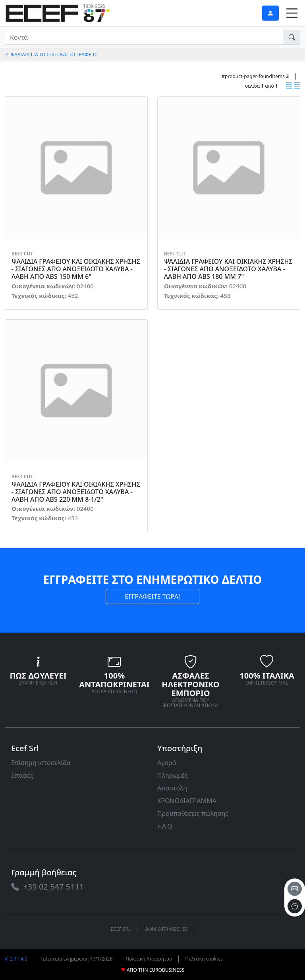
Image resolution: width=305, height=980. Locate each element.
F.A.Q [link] (165, 826)
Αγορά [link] (167, 763)
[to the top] (295, 906)
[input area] (144, 37)
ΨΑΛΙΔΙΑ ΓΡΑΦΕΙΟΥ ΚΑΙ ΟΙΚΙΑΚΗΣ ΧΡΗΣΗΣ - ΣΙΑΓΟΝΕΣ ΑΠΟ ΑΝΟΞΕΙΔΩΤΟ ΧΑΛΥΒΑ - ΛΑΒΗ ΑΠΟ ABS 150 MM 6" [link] (76, 269)
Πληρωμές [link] (173, 775)
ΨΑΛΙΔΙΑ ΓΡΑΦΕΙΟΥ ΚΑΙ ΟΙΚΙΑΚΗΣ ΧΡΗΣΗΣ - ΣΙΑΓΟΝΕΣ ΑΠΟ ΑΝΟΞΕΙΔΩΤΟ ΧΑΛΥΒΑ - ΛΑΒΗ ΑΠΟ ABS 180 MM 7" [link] (228, 269)
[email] (295, 889)
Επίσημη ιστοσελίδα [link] (41, 763)
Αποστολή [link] (172, 788)
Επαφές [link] (22, 775)
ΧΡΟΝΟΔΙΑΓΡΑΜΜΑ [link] (187, 801)
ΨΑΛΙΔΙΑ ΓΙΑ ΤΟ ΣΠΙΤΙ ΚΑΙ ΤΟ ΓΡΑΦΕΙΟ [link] (51, 55)
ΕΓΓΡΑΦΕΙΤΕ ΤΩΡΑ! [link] (153, 596)
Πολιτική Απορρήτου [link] (149, 959)
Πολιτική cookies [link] (204, 959)
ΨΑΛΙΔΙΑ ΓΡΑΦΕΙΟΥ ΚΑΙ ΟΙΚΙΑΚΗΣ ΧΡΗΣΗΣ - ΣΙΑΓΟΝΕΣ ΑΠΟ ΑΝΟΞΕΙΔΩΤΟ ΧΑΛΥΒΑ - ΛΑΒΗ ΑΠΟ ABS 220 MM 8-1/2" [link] (76, 492)
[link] (58, 12)
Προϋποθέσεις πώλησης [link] (193, 813)
